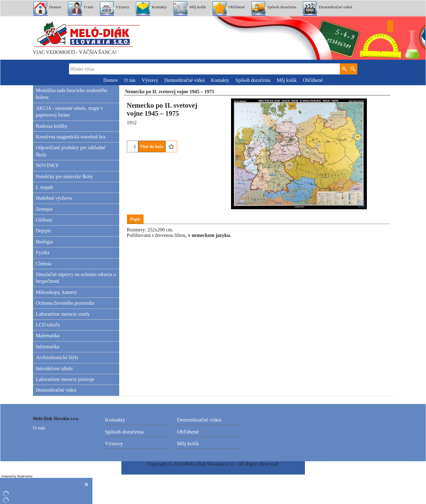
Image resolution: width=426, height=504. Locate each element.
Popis (135, 219)
